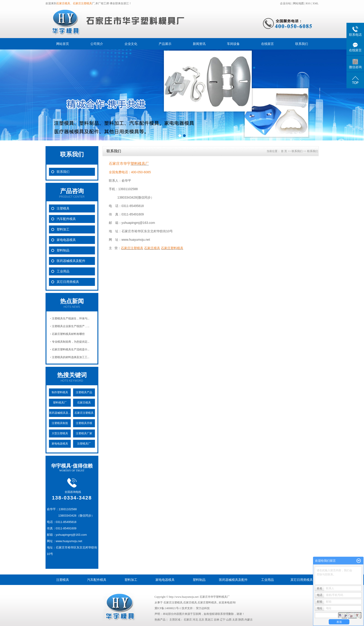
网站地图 (299, 3)
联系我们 (302, 44)
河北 (195, 620)
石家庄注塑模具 (84, 413)
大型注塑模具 (60, 433)
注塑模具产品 (84, 392)
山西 (229, 620)
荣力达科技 (203, 608)
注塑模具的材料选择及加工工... (71, 357)
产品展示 (165, 44)
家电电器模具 (66, 240)
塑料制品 (63, 250)
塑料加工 (63, 229)
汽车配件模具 (66, 219)
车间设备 (233, 44)
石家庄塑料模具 (207, 603)
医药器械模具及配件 (71, 261)
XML (316, 3)
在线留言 (267, 44)
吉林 (216, 620)
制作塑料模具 (60, 392)
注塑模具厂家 (84, 433)
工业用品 (63, 271)
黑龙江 (209, 620)
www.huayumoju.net (136, 240)
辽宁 (223, 620)
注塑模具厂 (84, 444)
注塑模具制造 (60, 423)
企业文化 (131, 44)
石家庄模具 (84, 403)
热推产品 (160, 620)
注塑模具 (63, 208)
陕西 (241, 620)
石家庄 (188, 620)
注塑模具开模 (84, 423)
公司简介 (97, 44)
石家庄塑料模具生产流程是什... (71, 349)
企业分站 (285, 3)
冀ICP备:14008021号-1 (168, 608)
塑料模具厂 (60, 403)
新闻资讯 (199, 44)
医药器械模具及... (60, 413)
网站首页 (63, 44)
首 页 (284, 151)
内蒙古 (249, 620)
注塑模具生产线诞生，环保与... (71, 318)
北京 (201, 620)
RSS (308, 3)
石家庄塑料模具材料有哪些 (68, 334)
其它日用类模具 (68, 282)
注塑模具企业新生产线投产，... (71, 326)
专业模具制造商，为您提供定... (71, 342)
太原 (235, 620)
